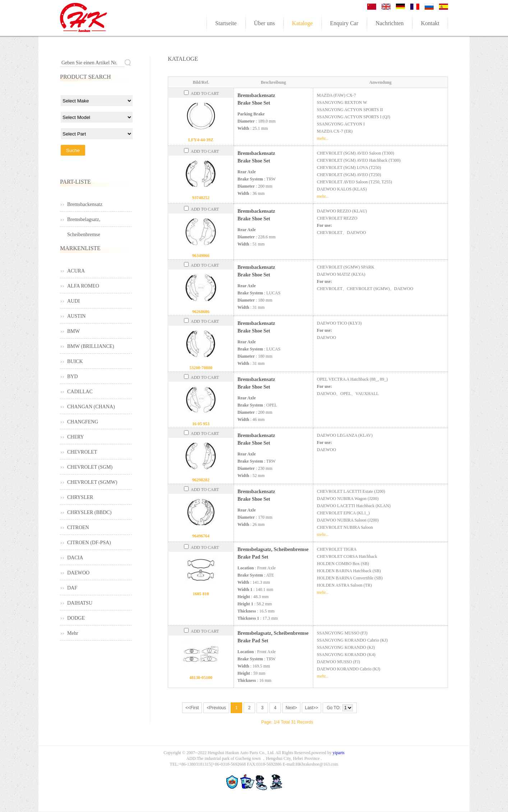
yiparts (339, 753)
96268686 (201, 312)
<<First (192, 708)
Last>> (312, 708)
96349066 (201, 256)
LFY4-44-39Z (201, 140)
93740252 (201, 198)
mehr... (323, 138)
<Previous (216, 708)
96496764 (201, 536)
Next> (291, 708)
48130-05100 (201, 678)
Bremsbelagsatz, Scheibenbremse (84, 222)
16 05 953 (201, 424)
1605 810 (201, 594)
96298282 (201, 480)
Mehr (73, 633)
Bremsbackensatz (85, 204)
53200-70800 (201, 368)
